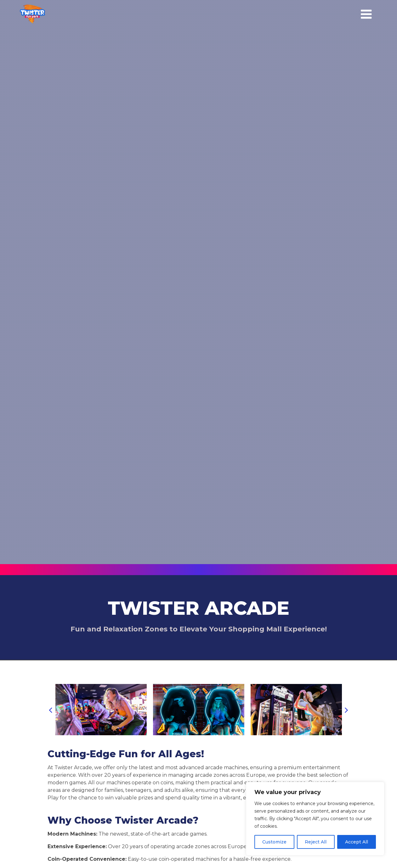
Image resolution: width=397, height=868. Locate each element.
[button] (51, 710)
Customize (274, 842)
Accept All (357, 842)
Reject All (316, 842)
